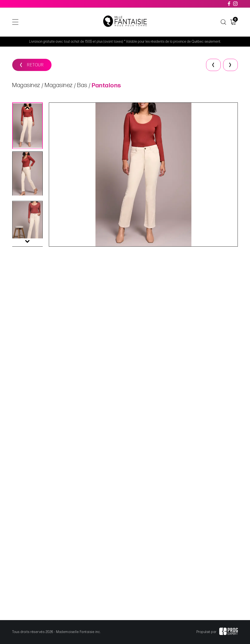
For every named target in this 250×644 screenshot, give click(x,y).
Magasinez (26, 86)
